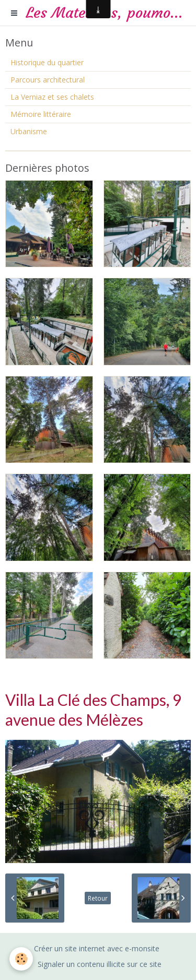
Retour (98, 898)
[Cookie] (21, 959)
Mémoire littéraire (41, 114)
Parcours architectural (48, 80)
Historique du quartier (47, 62)
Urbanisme (29, 131)
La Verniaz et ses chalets (52, 97)
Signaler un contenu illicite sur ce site (100, 964)
